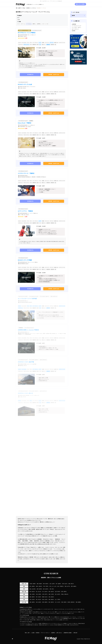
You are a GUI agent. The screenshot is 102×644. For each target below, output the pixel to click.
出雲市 (46, 600)
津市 (53, 589)
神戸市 (46, 594)
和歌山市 (66, 594)
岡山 (37, 600)
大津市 (52, 594)
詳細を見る (31, 75)
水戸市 (68, 586)
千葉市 (47, 586)
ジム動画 (33, 633)
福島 (69, 584)
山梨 (56, 592)
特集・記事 (27, 633)
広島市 (33, 600)
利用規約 (38, 633)
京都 (37, 594)
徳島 (30, 597)
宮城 (63, 584)
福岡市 (33, 602)
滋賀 (49, 594)
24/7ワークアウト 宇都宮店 (25, 211)
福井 (49, 592)
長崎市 (46, 602)
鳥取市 (52, 600)
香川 (37, 597)
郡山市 (72, 584)
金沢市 (46, 592)
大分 (56, 602)
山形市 (53, 584)
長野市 (65, 592)
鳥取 (49, 600)
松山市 (46, 597)
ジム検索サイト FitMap (21, 8)
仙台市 (66, 584)
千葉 (44, 586)
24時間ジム (34, 24)
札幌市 (34, 584)
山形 (50, 584)
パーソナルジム (29, 24)
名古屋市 (34, 589)
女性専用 (73, 31)
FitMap (82, 639)
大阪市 (33, 594)
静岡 (38, 589)
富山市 (40, 592)
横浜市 (40, 586)
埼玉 (50, 586)
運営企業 (75, 633)
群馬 (72, 586)
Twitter (12, 639)
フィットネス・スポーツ (76, 28)
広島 (30, 600)
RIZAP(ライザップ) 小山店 (25, 84)
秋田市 (47, 584)
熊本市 (52, 602)
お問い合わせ (59, 633)
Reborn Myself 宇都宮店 (25, 123)
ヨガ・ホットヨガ (45, 24)
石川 (43, 592)
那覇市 (79, 602)
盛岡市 (59, 584)
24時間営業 (74, 24)
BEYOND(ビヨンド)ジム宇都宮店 (27, 33)
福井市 (52, 592)
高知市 (52, 597)
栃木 (58, 586)
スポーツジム (23, 24)
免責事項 (53, 633)
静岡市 (40, 589)
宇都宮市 (62, 586)
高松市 (40, 597)
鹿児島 (69, 602)
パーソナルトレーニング (76, 26)
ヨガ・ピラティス (75, 29)
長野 (62, 592)
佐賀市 (40, 602)
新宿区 (33, 586)
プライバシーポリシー (45, 633)
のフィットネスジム (31, 8)
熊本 (49, 602)
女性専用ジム (39, 24)
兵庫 (43, 594)
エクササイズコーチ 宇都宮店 (26, 173)
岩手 (57, 584)
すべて (19, 24)
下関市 (59, 600)
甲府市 (59, 592)
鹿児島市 (73, 602)
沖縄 (76, 602)
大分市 (59, 602)
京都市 (40, 594)
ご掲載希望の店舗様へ (68, 633)
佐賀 (37, 602)
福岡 (30, 602)
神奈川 (37, 586)
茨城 (66, 586)
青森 (38, 584)
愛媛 (43, 597)
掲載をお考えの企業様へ (80, 4)
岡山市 (40, 600)
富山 (37, 592)
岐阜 (44, 589)
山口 (56, 600)
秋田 (44, 584)
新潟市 (33, 592)
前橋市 (75, 586)
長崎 (43, 602)
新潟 (30, 592)
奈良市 (59, 594)
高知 (49, 597)
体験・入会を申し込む (55, 75)
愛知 (30, 589)
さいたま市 (54, 586)
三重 (50, 589)
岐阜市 (47, 589)
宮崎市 (65, 602)
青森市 (40, 584)
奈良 (56, 594)
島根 (43, 600)
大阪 (30, 594)
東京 (30, 586)
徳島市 (33, 597)
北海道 (31, 584)
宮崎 (62, 602)
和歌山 (63, 594)
